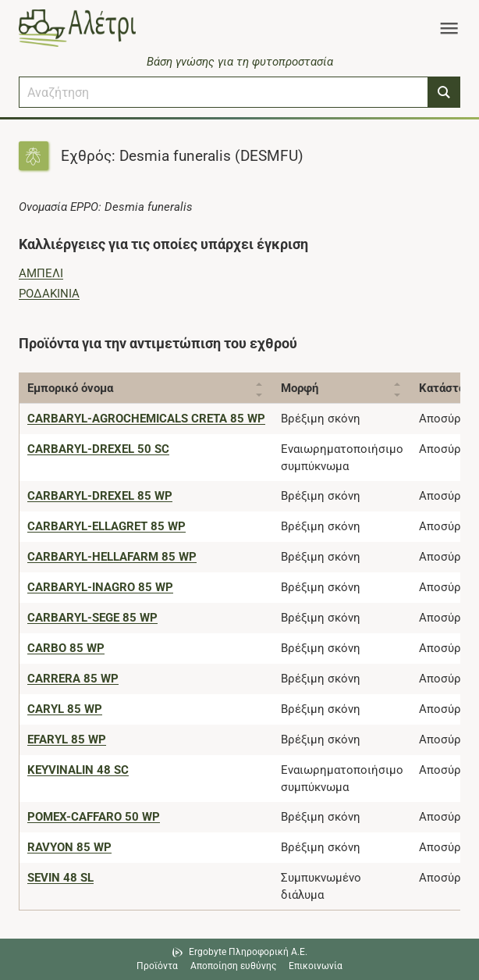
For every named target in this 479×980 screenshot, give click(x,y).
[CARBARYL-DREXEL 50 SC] (98, 449)
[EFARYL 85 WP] (67, 739)
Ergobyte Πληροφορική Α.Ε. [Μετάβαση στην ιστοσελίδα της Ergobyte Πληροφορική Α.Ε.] (248, 952)
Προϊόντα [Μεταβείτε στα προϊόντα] (157, 966)
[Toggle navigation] (449, 28)
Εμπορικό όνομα (70, 388)
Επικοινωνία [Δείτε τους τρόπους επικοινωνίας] (316, 966)
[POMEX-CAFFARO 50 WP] (94, 817)
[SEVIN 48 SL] (60, 878)
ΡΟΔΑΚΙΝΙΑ (49, 294)
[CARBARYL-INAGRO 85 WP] (100, 587)
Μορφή (300, 388)
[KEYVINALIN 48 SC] (78, 770)
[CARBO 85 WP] (66, 648)
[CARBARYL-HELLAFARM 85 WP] (112, 557)
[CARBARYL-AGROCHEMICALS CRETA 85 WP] (146, 419)
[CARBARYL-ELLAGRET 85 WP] (106, 526)
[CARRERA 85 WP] (73, 679)
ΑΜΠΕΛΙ (41, 273)
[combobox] (224, 92)
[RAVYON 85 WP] (69, 847)
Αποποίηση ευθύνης (233, 966)
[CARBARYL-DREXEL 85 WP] (100, 496)
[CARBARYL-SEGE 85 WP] (92, 618)
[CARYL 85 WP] (65, 709)
